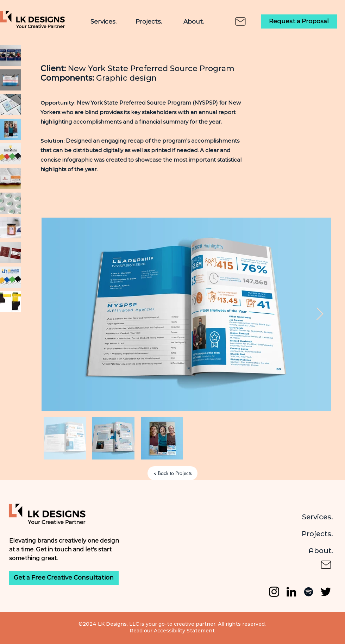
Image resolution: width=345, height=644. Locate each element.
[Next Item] (320, 314)
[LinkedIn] (291, 592)
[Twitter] (326, 592)
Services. (318, 517)
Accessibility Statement (184, 631)
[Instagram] (274, 592)
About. (321, 551)
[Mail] (240, 21)
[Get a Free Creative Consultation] (64, 578)
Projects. (317, 534)
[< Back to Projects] (172, 473)
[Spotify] (309, 592)
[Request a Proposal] (299, 21)
